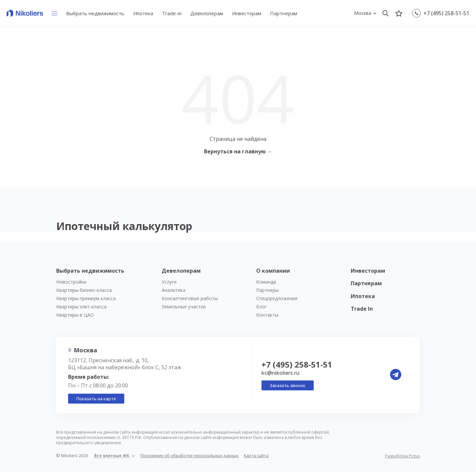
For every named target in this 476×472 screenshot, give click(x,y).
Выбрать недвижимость (95, 13)
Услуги (169, 282)
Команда (266, 282)
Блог (261, 307)
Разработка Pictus (402, 456)
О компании (273, 271)
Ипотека (143, 13)
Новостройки (71, 282)
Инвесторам (247, 13)
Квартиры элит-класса (81, 307)
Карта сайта (256, 456)
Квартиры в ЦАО (75, 315)
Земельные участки (184, 307)
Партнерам (284, 13)
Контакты (267, 315)
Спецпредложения (277, 298)
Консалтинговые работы (190, 298)
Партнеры (267, 290)
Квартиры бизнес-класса (84, 290)
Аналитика (174, 290)
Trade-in (172, 13)
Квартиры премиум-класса (86, 298)
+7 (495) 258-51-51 (446, 13)
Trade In (362, 309)
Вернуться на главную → (238, 151)
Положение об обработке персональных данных (190, 456)
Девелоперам (207, 13)
